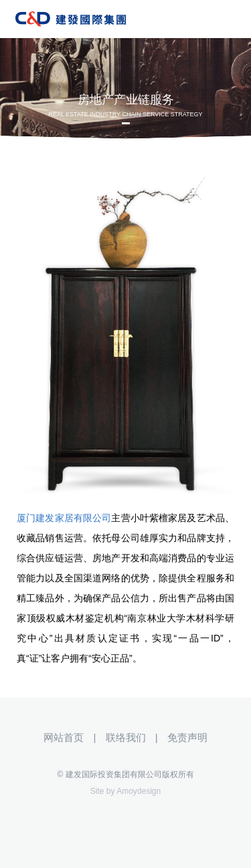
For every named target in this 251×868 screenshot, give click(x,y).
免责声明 (187, 737)
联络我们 (126, 737)
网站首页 (64, 737)
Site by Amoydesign (125, 791)
